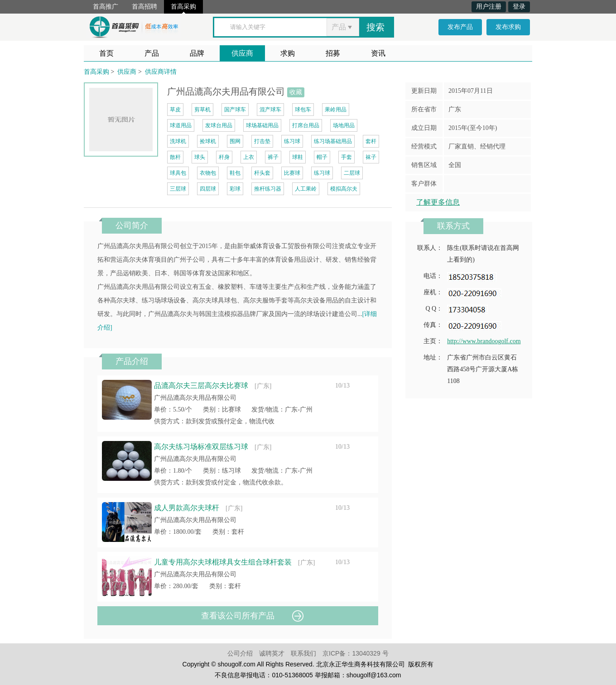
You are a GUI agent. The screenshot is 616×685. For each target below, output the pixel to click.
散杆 (175, 157)
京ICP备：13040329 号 (356, 653)
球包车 (303, 110)
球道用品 (181, 125)
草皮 (175, 110)
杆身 (224, 157)
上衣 (249, 157)
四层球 (208, 189)
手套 (346, 157)
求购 (288, 53)
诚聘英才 (272, 653)
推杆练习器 (268, 189)
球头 (200, 157)
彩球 (235, 189)
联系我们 (303, 653)
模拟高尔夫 (344, 189)
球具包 (178, 173)
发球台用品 (219, 125)
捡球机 (208, 141)
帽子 (322, 157)
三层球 (178, 189)
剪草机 (202, 110)
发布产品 (460, 27)
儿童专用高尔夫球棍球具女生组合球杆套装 (223, 562)
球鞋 (298, 157)
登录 (519, 7)
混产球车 (270, 110)
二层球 (352, 173)
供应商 (242, 53)
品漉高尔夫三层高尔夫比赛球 (201, 386)
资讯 (378, 53)
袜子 (371, 157)
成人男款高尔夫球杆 (187, 508)
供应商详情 (161, 72)
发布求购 (508, 27)
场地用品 (344, 125)
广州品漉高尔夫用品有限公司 (195, 398)
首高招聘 (144, 7)
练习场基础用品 (333, 141)
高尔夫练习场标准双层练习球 (201, 447)
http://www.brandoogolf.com (484, 341)
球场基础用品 (262, 125)
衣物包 (208, 173)
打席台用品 (306, 125)
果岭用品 (336, 110)
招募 (333, 53)
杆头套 (262, 173)
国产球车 (235, 110)
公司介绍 (240, 653)
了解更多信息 (438, 202)
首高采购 (183, 7)
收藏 (296, 92)
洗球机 (178, 141)
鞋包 (235, 173)
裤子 (273, 157)
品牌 (197, 53)
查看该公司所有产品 (238, 616)
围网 (235, 141)
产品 (152, 53)
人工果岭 (306, 189)
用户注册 (489, 7)
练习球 (292, 141)
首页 (106, 53)
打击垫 (262, 141)
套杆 (371, 141)
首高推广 (106, 7)
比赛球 (292, 173)
